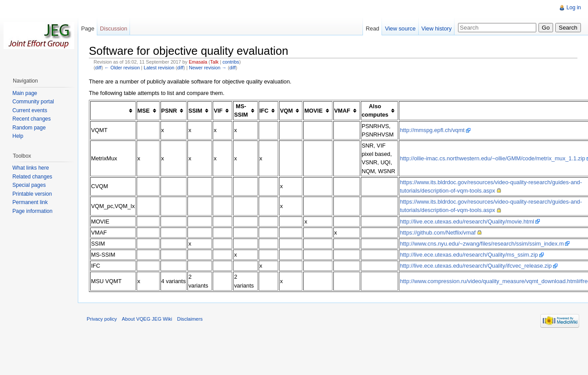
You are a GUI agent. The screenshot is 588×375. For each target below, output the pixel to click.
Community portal (33, 102)
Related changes (32, 177)
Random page (29, 128)
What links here (31, 168)
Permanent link (30, 202)
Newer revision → (208, 68)
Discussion (114, 28)
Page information (32, 211)
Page (88, 28)
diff (98, 68)
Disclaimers (190, 319)
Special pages (29, 185)
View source (400, 28)
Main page (25, 93)
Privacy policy (102, 319)
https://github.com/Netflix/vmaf (437, 233)
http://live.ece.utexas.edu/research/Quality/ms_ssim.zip (469, 255)
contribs (231, 62)
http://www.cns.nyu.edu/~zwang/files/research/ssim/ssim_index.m (482, 244)
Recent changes (32, 119)
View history (437, 28)
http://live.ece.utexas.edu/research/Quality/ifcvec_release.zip (476, 266)
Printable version (32, 194)
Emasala (198, 62)
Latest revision (159, 68)
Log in (574, 8)
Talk (214, 62)
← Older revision (122, 68)
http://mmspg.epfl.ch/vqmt (432, 130)
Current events (30, 110)
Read (372, 28)
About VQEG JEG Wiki (147, 319)
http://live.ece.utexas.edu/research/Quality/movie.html (467, 222)
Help (18, 136)
